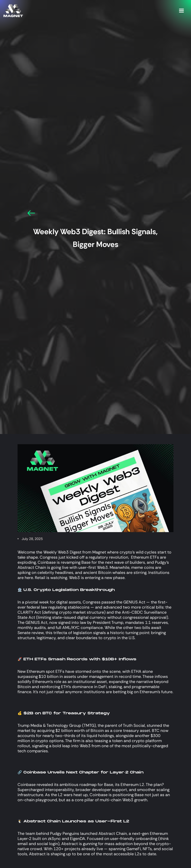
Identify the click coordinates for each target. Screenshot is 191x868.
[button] (181, 11)
